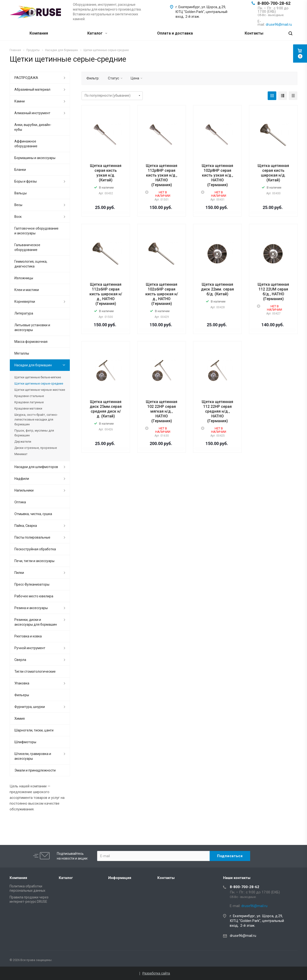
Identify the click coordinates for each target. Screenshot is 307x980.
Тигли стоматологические (35, 671)
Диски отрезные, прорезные (36, 448)
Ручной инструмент (30, 648)
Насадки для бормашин (33, 365)
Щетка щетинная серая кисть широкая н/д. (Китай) (273, 173)
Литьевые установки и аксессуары (32, 327)
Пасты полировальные (32, 537)
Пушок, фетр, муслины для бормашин (34, 433)
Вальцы (21, 193)
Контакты (254, 33)
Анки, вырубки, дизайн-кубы (33, 127)
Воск (18, 217)
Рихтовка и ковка (28, 636)
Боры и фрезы (26, 181)
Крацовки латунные (29, 402)
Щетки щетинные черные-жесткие (40, 390)
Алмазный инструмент (32, 113)
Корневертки (25, 302)
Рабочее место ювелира (34, 596)
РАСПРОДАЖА (26, 78)
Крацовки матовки (28, 408)
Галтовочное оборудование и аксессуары (36, 231)
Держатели (23, 442)
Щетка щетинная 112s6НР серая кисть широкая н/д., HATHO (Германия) (106, 294)
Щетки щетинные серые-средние (39, 383)
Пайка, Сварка (26, 526)
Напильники (24, 490)
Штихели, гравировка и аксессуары (33, 756)
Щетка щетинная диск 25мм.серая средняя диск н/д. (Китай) (106, 409)
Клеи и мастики (27, 290)
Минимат (21, 454)
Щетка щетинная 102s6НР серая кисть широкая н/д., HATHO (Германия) (162, 294)
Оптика (20, 502)
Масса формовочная (31, 342)
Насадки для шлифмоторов (36, 467)
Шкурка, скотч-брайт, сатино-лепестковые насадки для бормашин (36, 419)
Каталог (97, 33)
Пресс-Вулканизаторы (32, 584)
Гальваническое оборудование (27, 247)
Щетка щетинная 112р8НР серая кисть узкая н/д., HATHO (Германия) (162, 175)
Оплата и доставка (175, 33)
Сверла (20, 660)
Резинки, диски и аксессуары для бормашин (36, 622)
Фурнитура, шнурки (30, 707)
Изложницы (24, 278)
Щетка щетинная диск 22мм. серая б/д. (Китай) (217, 289)
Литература (24, 313)
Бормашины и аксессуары (35, 158)
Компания (39, 33)
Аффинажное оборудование (26, 144)
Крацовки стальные (29, 396)
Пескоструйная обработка (35, 549)
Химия (20, 719)
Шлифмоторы (25, 742)
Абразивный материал (32, 89)
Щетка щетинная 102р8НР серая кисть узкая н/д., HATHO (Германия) (217, 175)
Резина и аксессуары (31, 608)
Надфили (22, 479)
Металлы (22, 353)
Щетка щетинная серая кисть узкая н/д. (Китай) (106, 173)
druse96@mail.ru (243, 936)
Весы (18, 205)
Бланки (20, 170)
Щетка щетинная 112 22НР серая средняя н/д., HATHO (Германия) (217, 411)
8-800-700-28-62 (274, 3)
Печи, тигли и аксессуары (34, 561)
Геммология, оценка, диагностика (31, 264)
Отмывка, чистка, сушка (33, 514)
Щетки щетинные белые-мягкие (38, 377)
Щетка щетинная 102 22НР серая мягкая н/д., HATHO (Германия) (162, 411)
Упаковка (22, 683)
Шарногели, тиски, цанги (34, 730)
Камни (20, 101)
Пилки (19, 573)
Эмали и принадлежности (35, 770)
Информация (120, 878)
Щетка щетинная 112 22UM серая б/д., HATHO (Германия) (273, 292)
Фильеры (22, 695)
